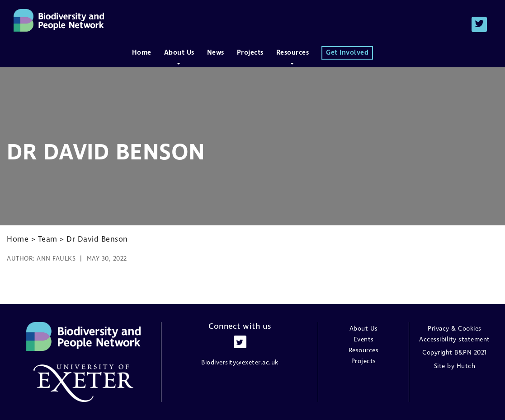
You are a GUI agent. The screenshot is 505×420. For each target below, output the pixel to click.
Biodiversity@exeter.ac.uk (240, 363)
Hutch (466, 366)
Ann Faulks (56, 259)
